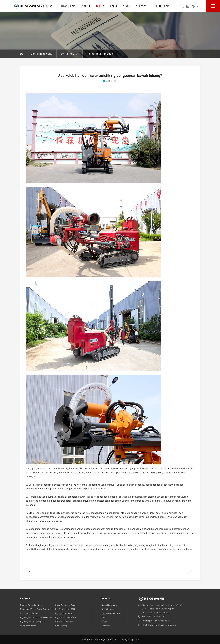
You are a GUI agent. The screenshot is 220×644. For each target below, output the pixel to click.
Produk (86, 6)
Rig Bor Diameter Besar (66, 617)
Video (127, 6)
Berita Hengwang (42, 54)
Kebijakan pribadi (131, 639)
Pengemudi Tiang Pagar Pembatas (36, 609)
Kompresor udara (28, 626)
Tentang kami (67, 6)
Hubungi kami (161, 6)
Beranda (47, 6)
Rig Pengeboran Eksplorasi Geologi (36, 617)
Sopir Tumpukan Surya (66, 605)
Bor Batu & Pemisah (64, 621)
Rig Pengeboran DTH (65, 609)
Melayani (142, 6)
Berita (100, 6)
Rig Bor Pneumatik (64, 613)
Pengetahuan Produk (100, 54)
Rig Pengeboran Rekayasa (32, 621)
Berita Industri (70, 54)
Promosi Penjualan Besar (31, 605)
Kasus (114, 6)
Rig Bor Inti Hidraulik (29, 613)
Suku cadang (61, 626)
